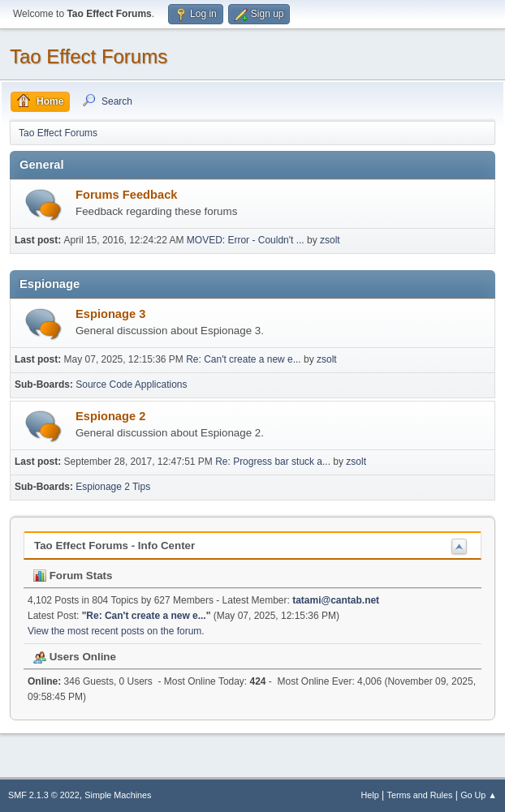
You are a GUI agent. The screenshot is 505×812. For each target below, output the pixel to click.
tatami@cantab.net (336, 600)
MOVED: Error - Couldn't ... (246, 240)
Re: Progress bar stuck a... (273, 462)
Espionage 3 (110, 314)
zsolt (330, 240)
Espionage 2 (110, 416)
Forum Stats (73, 576)
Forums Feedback (126, 195)
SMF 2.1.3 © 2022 (44, 795)
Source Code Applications (131, 385)
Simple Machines (118, 795)
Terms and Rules (420, 795)
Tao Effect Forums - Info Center (114, 546)
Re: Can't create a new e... (244, 359)
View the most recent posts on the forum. (116, 631)
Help (370, 795)
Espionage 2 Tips (113, 487)
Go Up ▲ (479, 795)
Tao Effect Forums (88, 56)
